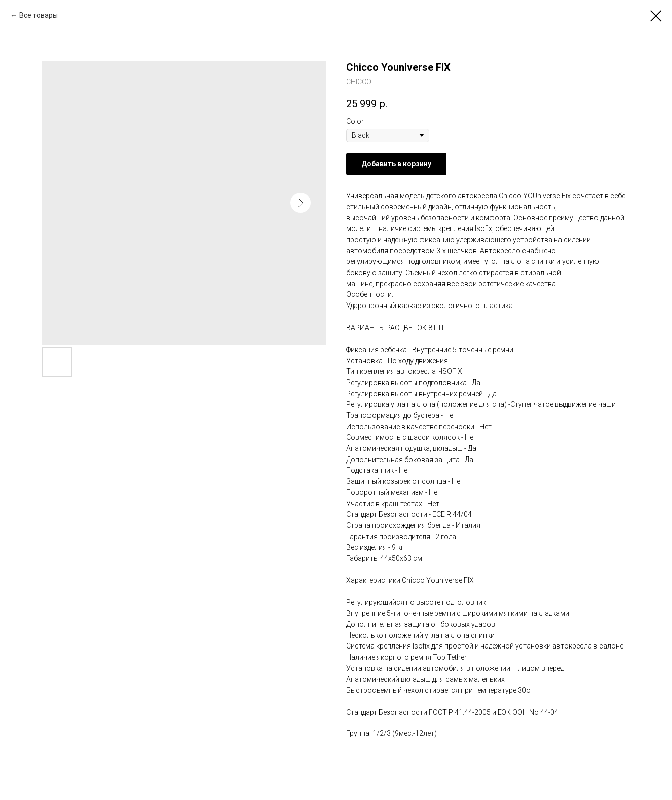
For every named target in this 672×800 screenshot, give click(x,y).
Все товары (39, 15)
